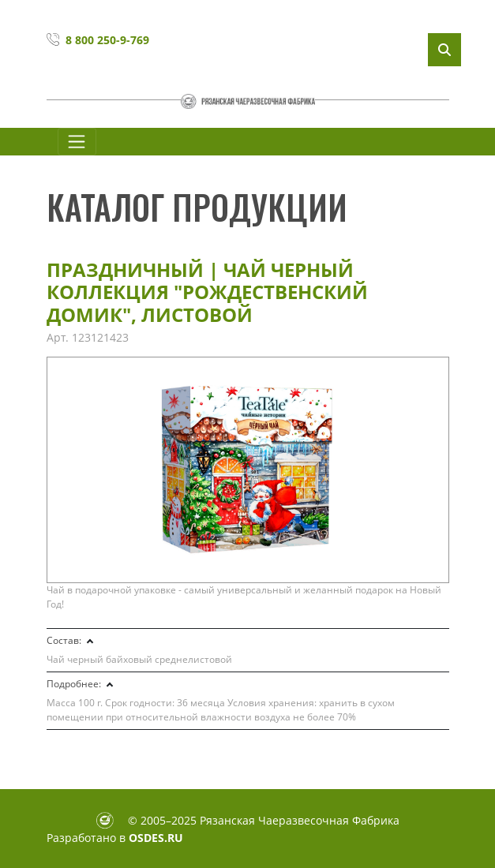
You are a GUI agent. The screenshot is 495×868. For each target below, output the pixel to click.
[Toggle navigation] (77, 142)
